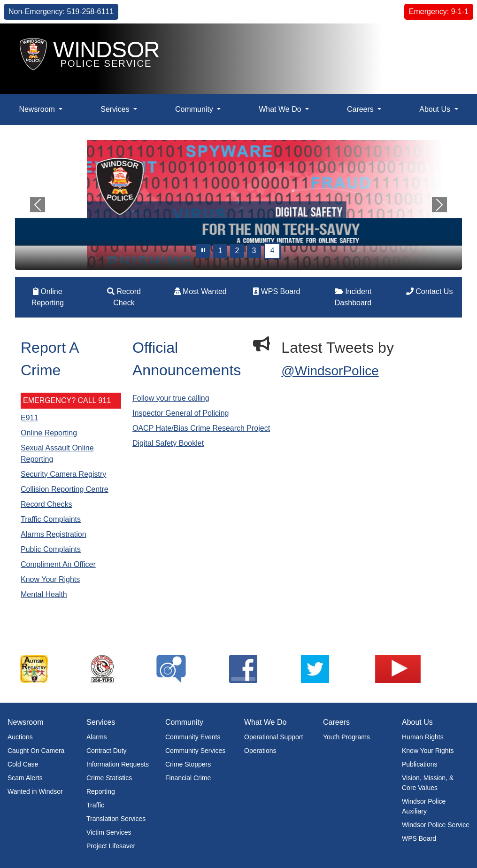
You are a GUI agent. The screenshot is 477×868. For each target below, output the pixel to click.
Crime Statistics (109, 778)
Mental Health (44, 594)
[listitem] (51, 669)
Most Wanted (200, 291)
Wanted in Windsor (35, 791)
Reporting (101, 791)
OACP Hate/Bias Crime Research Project (201, 428)
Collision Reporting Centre (65, 489)
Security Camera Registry (63, 474)
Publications (420, 764)
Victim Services (109, 832)
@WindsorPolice (330, 371)
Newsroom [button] (38, 109)
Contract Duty (107, 751)
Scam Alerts (25, 778)
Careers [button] (361, 109)
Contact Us (430, 291)
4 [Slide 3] (273, 251)
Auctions (20, 737)
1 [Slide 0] (220, 251)
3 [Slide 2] (254, 251)
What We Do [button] (281, 109)
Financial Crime (188, 778)
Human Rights (423, 737)
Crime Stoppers (188, 764)
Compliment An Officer (58, 564)
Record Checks (46, 504)
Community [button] (195, 109)
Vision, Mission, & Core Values (428, 783)
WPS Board (277, 291)
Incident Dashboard (353, 297)
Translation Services (116, 819)
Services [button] (116, 109)
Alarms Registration (54, 534)
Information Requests (118, 764)
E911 (29, 418)
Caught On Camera (36, 751)
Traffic (95, 805)
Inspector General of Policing (181, 413)
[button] (449, 41)
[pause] (203, 251)
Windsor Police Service (436, 825)
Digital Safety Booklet (168, 443)
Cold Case (23, 764)
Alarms (97, 737)
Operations (260, 751)
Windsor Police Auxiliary (424, 806)
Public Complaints (51, 549)
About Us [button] (436, 109)
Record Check (124, 297)
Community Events (193, 737)
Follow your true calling (171, 398)
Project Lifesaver (111, 846)
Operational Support (273, 737)
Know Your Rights (50, 579)
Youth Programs (346, 737)
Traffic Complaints (51, 519)
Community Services (195, 751)
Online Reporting (48, 297)
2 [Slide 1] (237, 251)
